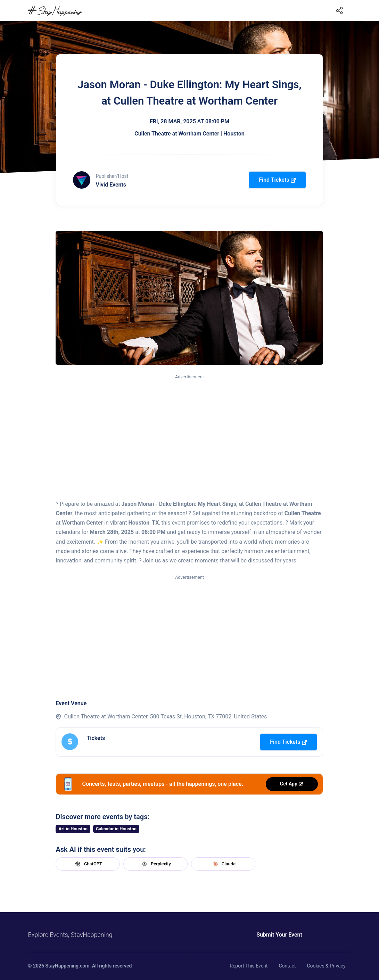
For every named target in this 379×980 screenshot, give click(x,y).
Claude (223, 864)
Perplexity (156, 864)
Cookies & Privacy (326, 966)
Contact (287, 966)
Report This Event (249, 966)
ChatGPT (88, 864)
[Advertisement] (189, 433)
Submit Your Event (279, 935)
